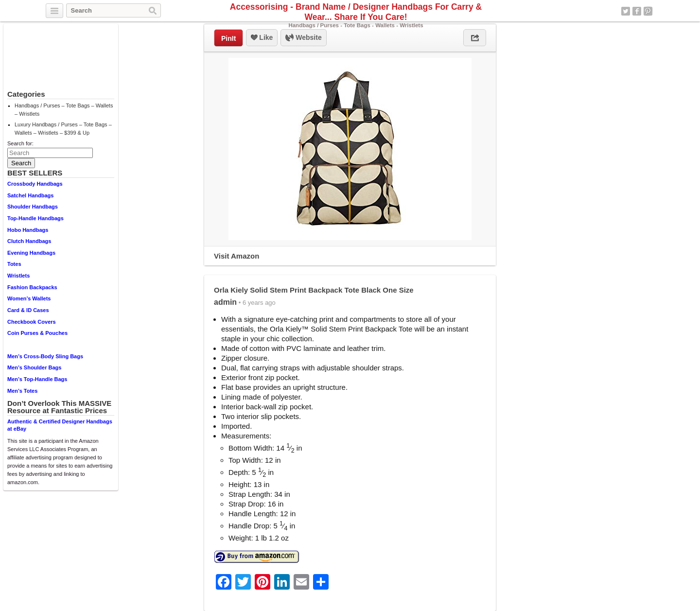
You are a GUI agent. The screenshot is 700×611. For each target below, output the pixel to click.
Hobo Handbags (28, 230)
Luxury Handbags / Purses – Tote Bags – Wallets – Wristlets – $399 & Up (63, 129)
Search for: (20, 143)
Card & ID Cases (28, 310)
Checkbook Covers (32, 322)
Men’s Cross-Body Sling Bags (45, 356)
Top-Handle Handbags (35, 218)
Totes (14, 264)
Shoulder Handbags (33, 207)
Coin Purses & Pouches (37, 333)
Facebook (637, 11)
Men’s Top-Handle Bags (37, 379)
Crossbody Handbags (35, 184)
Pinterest (648, 11)
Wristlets (18, 276)
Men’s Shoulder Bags (34, 367)
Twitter (626, 11)
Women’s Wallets (29, 298)
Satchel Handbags (30, 195)
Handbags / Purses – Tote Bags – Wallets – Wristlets (64, 110)
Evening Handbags (31, 253)
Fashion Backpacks (32, 287)
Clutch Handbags (29, 241)
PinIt (228, 38)
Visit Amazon (236, 256)
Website (303, 38)
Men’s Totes (22, 391)
